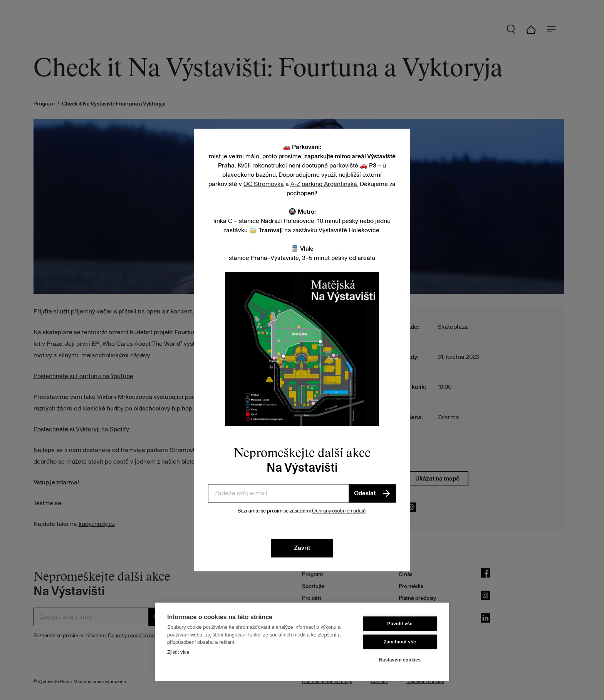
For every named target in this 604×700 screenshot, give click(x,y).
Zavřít (302, 548)
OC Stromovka (264, 184)
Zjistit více (178, 652)
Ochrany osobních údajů (339, 511)
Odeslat (372, 493)
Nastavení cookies (400, 660)
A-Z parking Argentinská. (324, 184)
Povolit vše (400, 624)
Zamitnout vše (400, 642)
